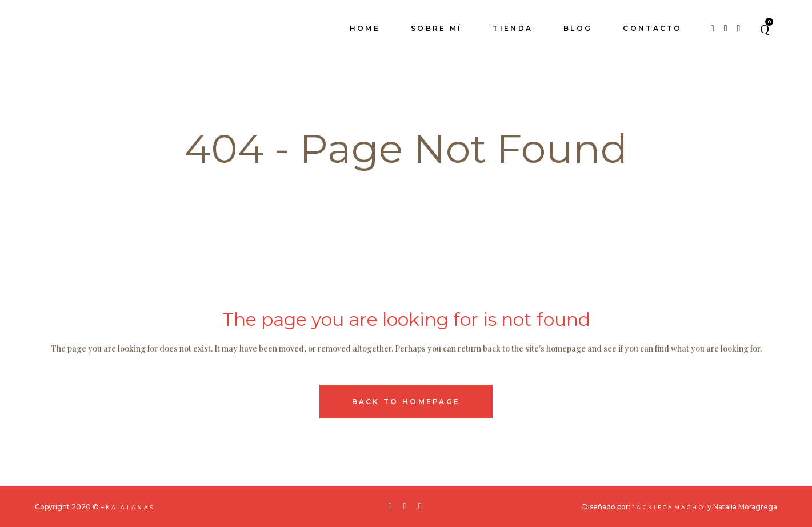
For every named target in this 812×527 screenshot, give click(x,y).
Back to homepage (406, 402)
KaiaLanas (130, 507)
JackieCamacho (670, 507)
